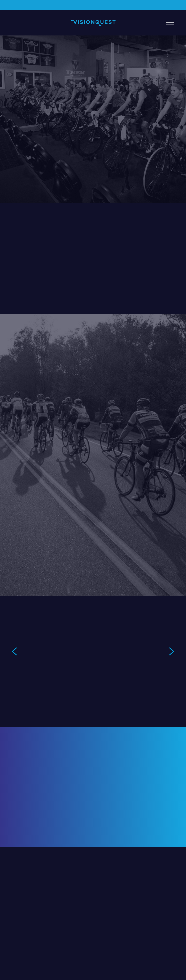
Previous (14, 651)
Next (172, 651)
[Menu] (170, 23)
